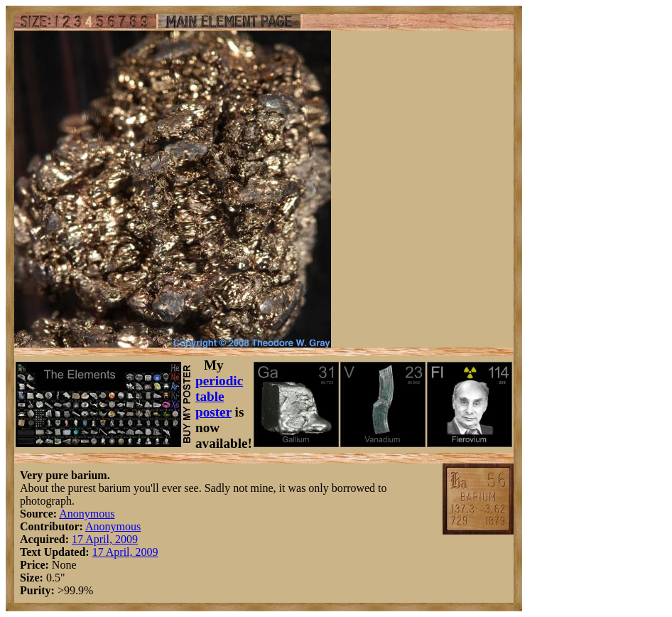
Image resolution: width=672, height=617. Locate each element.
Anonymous (87, 514)
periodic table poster (219, 396)
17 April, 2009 (105, 539)
